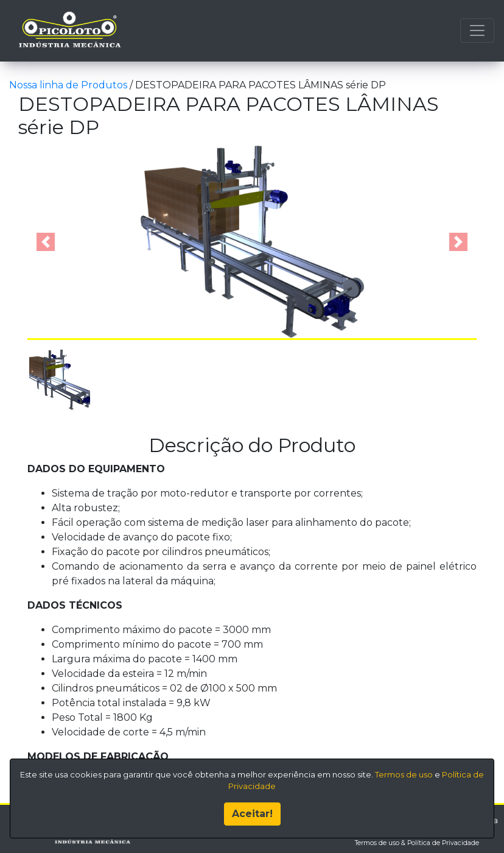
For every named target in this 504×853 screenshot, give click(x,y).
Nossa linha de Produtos (69, 85)
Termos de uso (404, 773)
